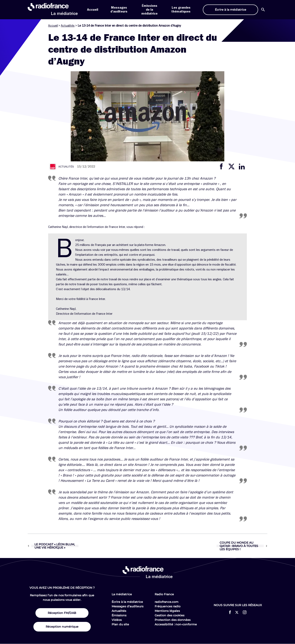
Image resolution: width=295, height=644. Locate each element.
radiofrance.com (167, 602)
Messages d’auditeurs (128, 606)
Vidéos (117, 620)
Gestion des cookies (170, 615)
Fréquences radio (168, 606)
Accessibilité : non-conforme (176, 624)
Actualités (68, 26)
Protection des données (173, 620)
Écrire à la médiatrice (127, 602)
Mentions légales (167, 611)
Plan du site (120, 624)
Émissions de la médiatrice (149, 10)
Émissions (119, 615)
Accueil (93, 10)
